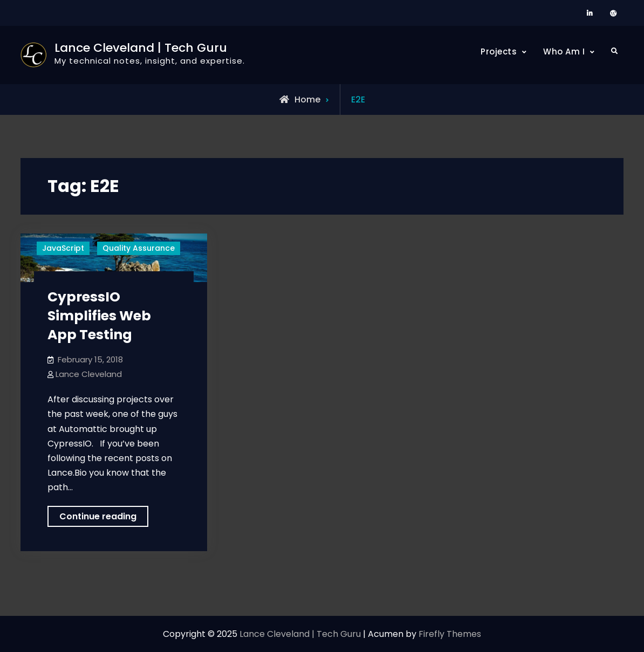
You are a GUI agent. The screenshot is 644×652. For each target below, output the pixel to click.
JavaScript (63, 248)
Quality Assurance (139, 248)
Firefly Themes (450, 634)
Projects (499, 52)
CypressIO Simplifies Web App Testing (99, 316)
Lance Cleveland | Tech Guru (141, 48)
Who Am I (564, 52)
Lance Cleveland (89, 374)
